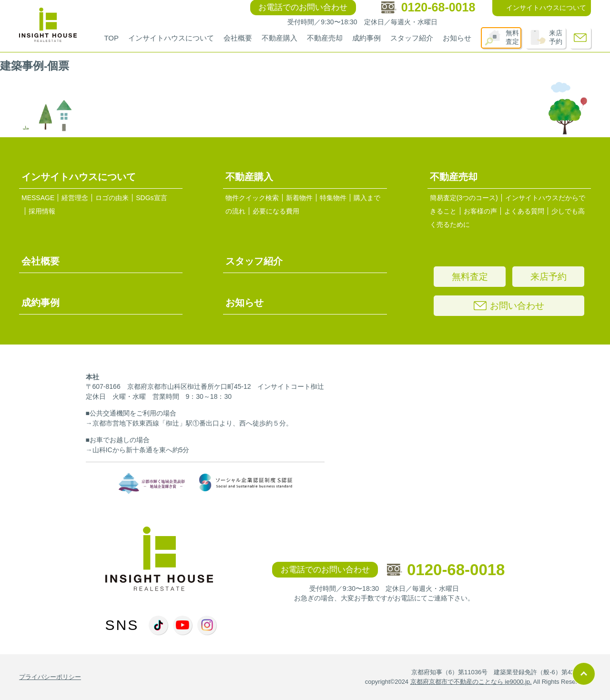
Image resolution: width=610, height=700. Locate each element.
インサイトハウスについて (171, 38)
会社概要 (238, 38)
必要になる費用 (276, 211)
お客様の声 (480, 211)
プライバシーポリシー (50, 677)
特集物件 (333, 198)
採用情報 (42, 211)
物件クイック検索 (252, 198)
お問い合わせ (509, 306)
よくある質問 (524, 211)
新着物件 (299, 198)
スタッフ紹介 (412, 38)
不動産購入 (280, 38)
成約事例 (366, 38)
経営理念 (75, 198)
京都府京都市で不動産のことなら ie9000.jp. (471, 682)
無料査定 (512, 37)
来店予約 (556, 37)
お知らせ (457, 38)
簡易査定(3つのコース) (464, 198)
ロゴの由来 (112, 198)
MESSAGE (38, 198)
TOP (111, 38)
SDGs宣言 (151, 198)
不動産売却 (325, 38)
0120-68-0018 (446, 570)
